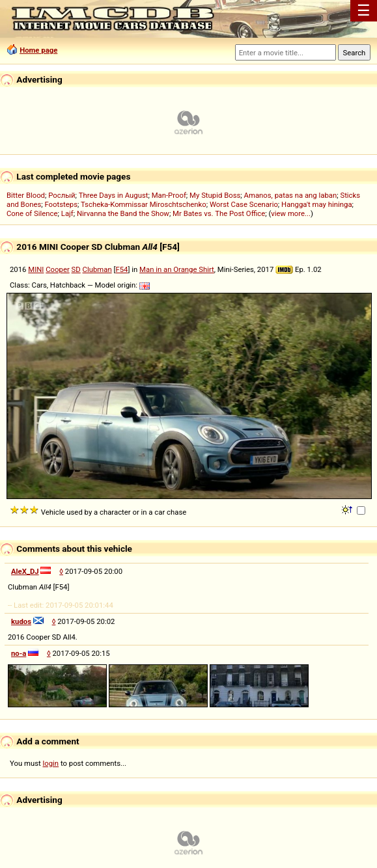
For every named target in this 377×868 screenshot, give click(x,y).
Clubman (97, 269)
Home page (38, 50)
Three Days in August (114, 195)
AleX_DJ (25, 571)
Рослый (62, 195)
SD (76, 269)
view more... (291, 213)
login (51, 763)
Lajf (67, 213)
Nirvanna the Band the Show (123, 213)
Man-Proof (169, 195)
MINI (36, 269)
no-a (19, 653)
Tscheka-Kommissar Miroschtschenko (144, 204)
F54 (121, 269)
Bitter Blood (26, 195)
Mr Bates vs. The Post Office (219, 213)
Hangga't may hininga (316, 204)
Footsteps (61, 204)
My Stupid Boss (215, 195)
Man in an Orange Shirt (177, 269)
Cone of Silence (32, 213)
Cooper (58, 269)
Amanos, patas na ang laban (291, 195)
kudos (21, 621)
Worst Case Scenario (244, 204)
